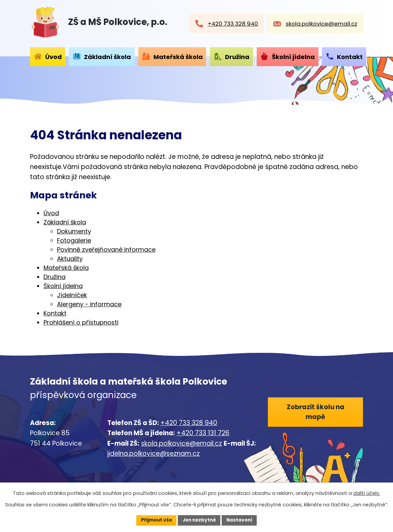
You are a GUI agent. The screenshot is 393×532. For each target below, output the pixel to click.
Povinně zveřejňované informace (106, 249)
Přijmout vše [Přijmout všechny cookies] (155, 520)
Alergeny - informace (89, 304)
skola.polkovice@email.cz (181, 443)
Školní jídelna (293, 57)
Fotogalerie (74, 240)
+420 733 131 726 (203, 433)
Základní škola (107, 57)
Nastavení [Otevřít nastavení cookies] (241, 520)
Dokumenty (74, 231)
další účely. (367, 493)
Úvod (53, 57)
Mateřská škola (178, 57)
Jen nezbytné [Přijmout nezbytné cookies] (199, 520)
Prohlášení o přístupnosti (81, 322)
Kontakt (350, 57)
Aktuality (70, 259)
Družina (237, 57)
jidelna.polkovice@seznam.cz (153, 454)
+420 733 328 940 (189, 423)
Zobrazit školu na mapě (316, 412)
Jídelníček (72, 295)
